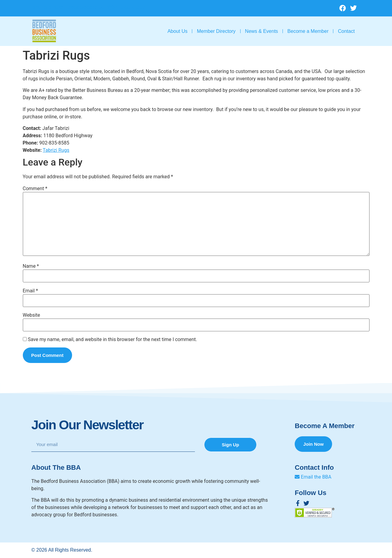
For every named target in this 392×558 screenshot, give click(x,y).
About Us (178, 31)
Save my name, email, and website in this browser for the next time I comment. (112, 340)
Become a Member (308, 31)
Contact (346, 31)
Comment (35, 189)
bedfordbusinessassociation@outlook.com (90, 7)
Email (30, 291)
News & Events (262, 31)
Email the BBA (313, 477)
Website (31, 315)
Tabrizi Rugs (56, 150)
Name (31, 266)
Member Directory (216, 31)
